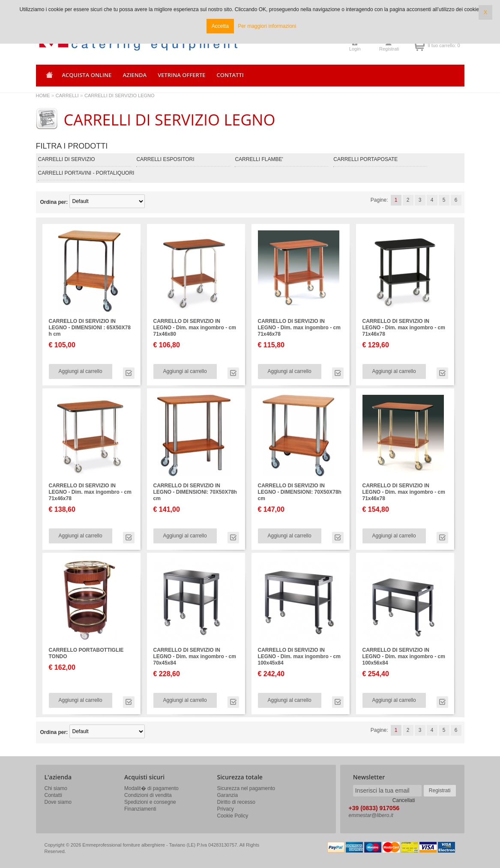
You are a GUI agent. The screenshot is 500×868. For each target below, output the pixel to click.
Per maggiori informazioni (267, 26)
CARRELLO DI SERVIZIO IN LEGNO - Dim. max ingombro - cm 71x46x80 (195, 328)
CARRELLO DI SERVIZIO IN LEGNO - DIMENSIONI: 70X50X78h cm (195, 492)
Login (355, 49)
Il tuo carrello (419, 45)
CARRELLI (67, 95)
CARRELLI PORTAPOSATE (365, 159)
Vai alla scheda (129, 373)
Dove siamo (58, 802)
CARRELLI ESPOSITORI (165, 159)
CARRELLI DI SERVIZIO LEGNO (120, 95)
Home (48, 78)
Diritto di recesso (236, 802)
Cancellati (404, 800)
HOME (43, 95)
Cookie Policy (233, 816)
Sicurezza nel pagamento (246, 788)
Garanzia (228, 795)
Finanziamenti (140, 809)
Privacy (226, 809)
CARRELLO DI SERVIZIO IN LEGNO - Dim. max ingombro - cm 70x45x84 (195, 656)
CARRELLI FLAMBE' (259, 159)
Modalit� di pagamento (151, 788)
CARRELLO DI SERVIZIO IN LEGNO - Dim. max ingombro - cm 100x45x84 (299, 656)
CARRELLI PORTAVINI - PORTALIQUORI (86, 173)
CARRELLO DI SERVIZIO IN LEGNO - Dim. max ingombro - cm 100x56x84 (404, 656)
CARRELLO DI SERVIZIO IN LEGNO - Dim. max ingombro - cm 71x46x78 (299, 328)
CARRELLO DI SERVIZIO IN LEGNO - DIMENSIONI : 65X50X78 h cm (90, 328)
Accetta (220, 26)
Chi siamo (56, 788)
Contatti (53, 795)
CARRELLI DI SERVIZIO (67, 159)
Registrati (389, 49)
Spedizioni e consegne (150, 802)
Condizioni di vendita (148, 795)
